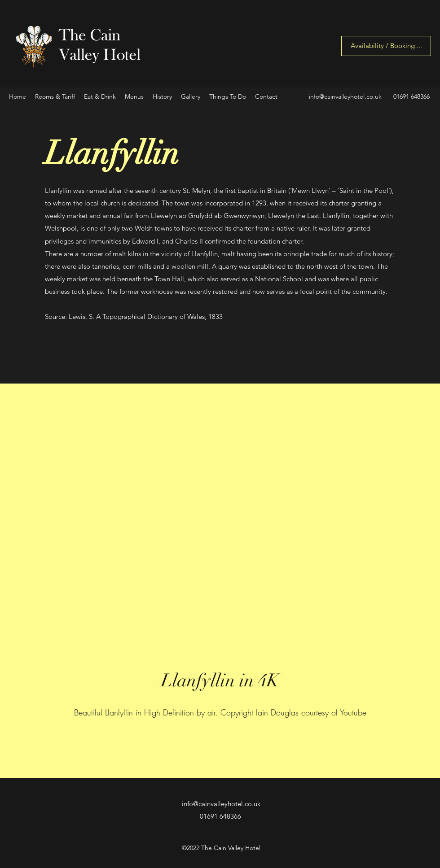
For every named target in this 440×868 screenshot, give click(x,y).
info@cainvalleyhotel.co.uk (345, 96)
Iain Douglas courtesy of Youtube (311, 712)
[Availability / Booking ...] (386, 46)
